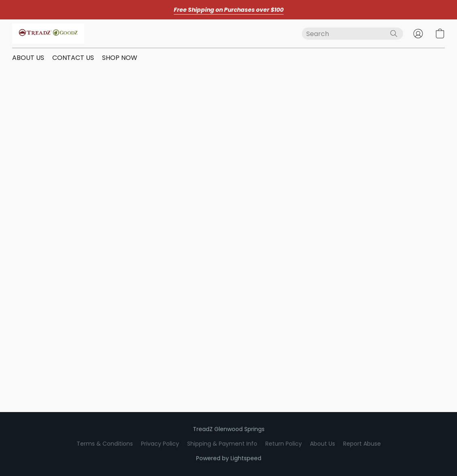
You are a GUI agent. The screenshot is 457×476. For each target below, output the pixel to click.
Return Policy (284, 444)
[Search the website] (394, 34)
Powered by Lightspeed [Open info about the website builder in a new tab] (229, 458)
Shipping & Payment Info (222, 444)
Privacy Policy (160, 444)
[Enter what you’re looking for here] (352, 34)
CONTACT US (73, 58)
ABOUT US (28, 58)
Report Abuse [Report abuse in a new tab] (362, 444)
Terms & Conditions (105, 444)
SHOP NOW (120, 58)
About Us (322, 444)
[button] (48, 34)
